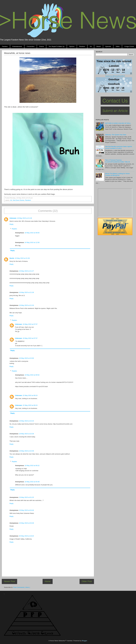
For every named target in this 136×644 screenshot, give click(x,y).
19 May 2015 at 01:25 (26, 497)
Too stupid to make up (56, 46)
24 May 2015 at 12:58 (32, 242)
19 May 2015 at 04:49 (32, 482)
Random (82, 46)
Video (118, 46)
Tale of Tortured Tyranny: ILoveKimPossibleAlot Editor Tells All (117, 161)
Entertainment (17, 46)
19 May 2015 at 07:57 (30, 324)
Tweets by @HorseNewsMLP (115, 76)
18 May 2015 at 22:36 (26, 451)
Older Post (87, 581)
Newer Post (10, 581)
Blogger (84, 641)
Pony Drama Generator (115, 203)
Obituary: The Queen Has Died (116, 135)
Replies (14, 229)
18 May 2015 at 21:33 (26, 305)
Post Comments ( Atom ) (22, 587)
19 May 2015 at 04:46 (26, 510)
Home (48, 581)
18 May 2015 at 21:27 (26, 271)
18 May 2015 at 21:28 (26, 292)
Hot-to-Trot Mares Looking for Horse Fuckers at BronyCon (117, 174)
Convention (31, 46)
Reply (12, 224)
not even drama (19, 200)
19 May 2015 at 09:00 (32, 233)
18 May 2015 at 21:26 (25, 218)
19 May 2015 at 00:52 (32, 375)
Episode (108, 46)
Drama (42, 46)
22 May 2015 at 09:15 (30, 395)
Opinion (72, 46)
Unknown (13, 218)
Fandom (5, 46)
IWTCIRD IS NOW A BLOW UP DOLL (118, 123)
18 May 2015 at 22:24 (26, 421)
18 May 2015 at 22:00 (26, 358)
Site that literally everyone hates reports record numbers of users (118, 147)
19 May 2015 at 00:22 (32, 466)
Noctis (12, 258)
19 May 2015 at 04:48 (26, 523)
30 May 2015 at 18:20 (26, 536)
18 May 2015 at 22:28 (26, 434)
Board (99, 46)
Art (91, 46)
